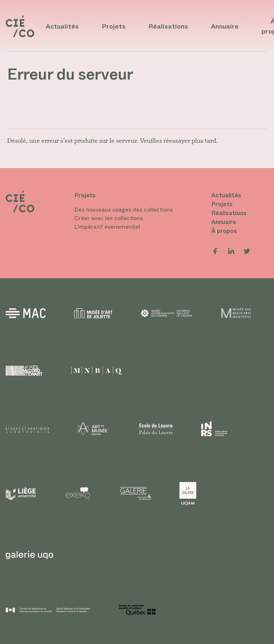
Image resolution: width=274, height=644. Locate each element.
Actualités (62, 26)
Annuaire (225, 26)
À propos (224, 231)
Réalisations (168, 26)
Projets (114, 26)
